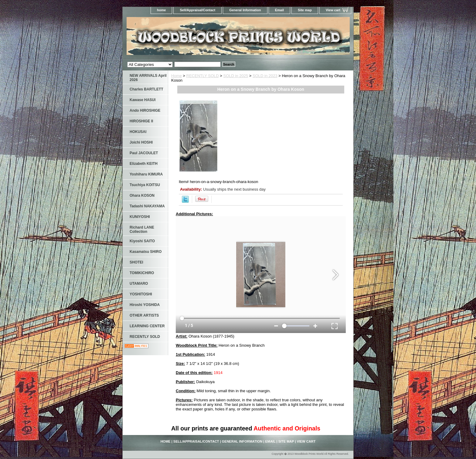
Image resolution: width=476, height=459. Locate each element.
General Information (245, 10)
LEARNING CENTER (147, 326)
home (161, 10)
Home (177, 76)
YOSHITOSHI (141, 294)
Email (279, 10)
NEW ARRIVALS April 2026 (148, 78)
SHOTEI (136, 262)
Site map (305, 10)
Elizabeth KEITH (144, 164)
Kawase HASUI (143, 100)
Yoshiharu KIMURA (146, 174)
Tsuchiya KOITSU (145, 185)
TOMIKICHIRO (142, 273)
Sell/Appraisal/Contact (197, 10)
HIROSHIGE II (141, 121)
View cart (333, 10)
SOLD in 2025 (236, 76)
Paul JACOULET (144, 153)
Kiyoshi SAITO (142, 241)
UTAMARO (139, 284)
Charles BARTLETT (146, 89)
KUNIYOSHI (140, 217)
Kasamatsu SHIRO (146, 252)
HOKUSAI (138, 132)
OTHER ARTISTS (144, 315)
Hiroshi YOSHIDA (145, 305)
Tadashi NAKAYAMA (147, 206)
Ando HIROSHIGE (145, 110)
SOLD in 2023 (265, 76)
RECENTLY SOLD (203, 76)
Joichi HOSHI (141, 142)
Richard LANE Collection (142, 229)
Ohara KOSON (142, 195)
